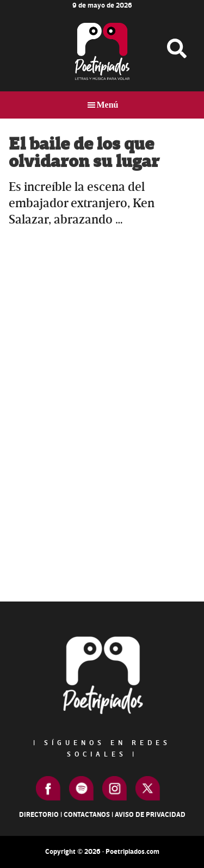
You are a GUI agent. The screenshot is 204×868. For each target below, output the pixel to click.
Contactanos (87, 815)
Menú (108, 105)
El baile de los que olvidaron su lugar (84, 153)
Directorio (39, 815)
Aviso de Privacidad (150, 815)
